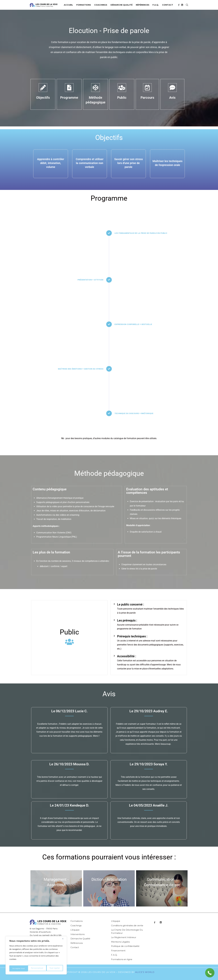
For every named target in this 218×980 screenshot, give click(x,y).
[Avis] (172, 88)
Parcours (147, 98)
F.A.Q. (114, 955)
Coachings (76, 925)
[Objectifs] (43, 88)
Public (122, 98)
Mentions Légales (120, 942)
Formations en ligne (122, 959)
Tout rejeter (36, 968)
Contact (75, 947)
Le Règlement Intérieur (124, 937)
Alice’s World (145, 972)
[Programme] (69, 88)
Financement (118, 951)
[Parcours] (147, 88)
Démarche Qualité (80, 939)
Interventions (78, 934)
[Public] (122, 88)
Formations (77, 921)
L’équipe (75, 930)
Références (77, 943)
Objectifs (43, 98)
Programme (69, 98)
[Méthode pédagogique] (96, 88)
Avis (172, 98)
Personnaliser (18, 968)
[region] (36, 956)
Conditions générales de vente (127, 925)
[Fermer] (64, 941)
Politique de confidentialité (125, 946)
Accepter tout (54, 968)
